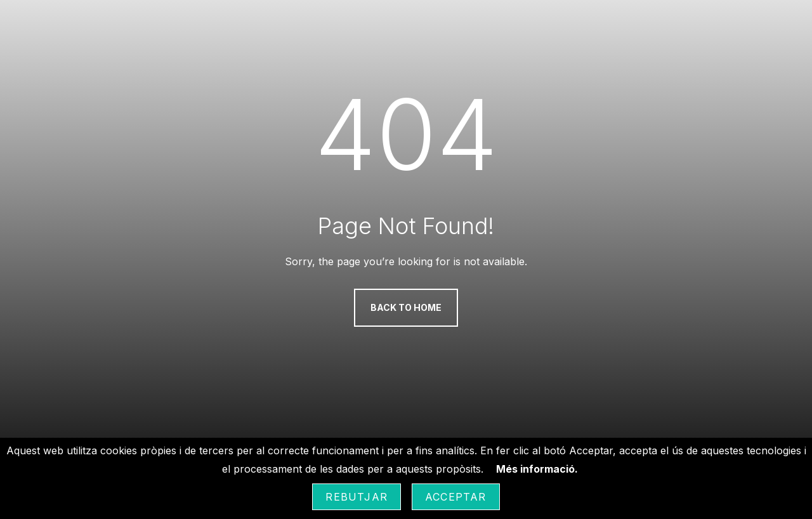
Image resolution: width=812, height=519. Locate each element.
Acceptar (456, 497)
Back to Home (406, 307)
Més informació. (537, 469)
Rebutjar (357, 497)
